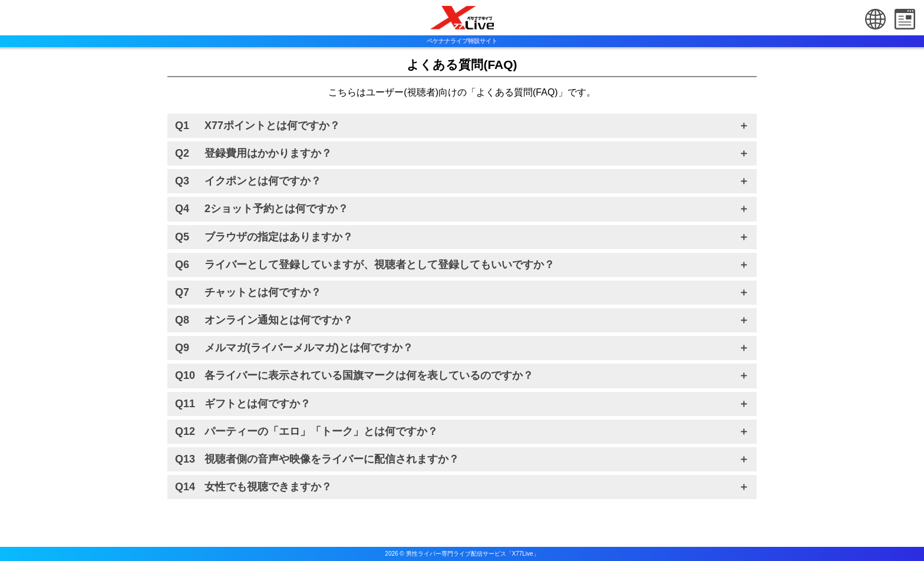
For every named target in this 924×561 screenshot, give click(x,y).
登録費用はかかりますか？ (268, 153)
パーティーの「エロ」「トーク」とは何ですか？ (321, 431)
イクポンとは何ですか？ (263, 181)
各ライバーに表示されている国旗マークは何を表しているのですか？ (369, 375)
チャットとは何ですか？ (263, 292)
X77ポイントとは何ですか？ (272, 126)
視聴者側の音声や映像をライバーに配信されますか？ (332, 459)
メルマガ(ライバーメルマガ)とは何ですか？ (309, 348)
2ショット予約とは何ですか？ (276, 209)
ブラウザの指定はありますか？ (279, 237)
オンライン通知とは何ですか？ (279, 320)
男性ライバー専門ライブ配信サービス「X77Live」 (473, 554)
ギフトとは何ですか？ (258, 404)
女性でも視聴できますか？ (268, 487)
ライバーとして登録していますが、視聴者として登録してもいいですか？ (379, 265)
